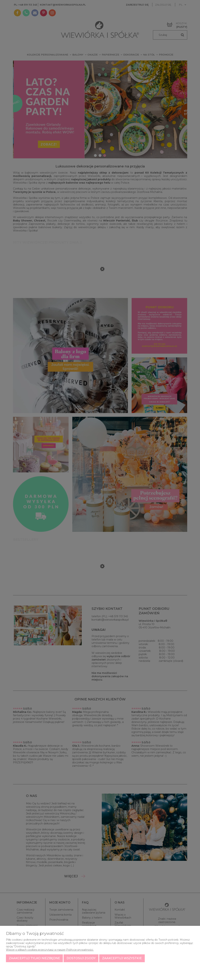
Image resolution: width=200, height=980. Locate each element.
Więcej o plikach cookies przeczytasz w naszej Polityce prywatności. (50, 950)
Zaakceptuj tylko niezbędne (34, 958)
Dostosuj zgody (81, 958)
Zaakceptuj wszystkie (122, 958)
